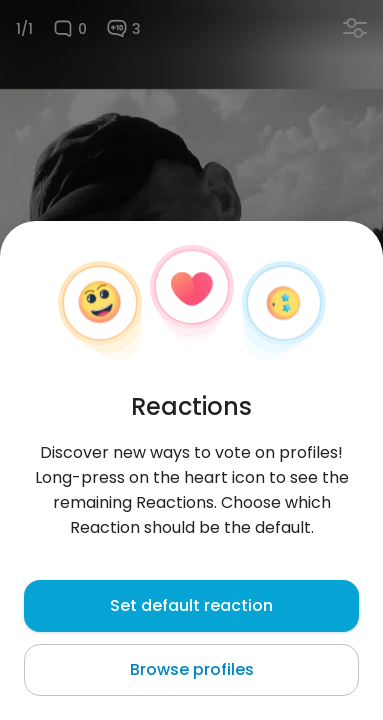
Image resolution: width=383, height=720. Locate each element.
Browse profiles (192, 669)
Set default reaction (191, 605)
